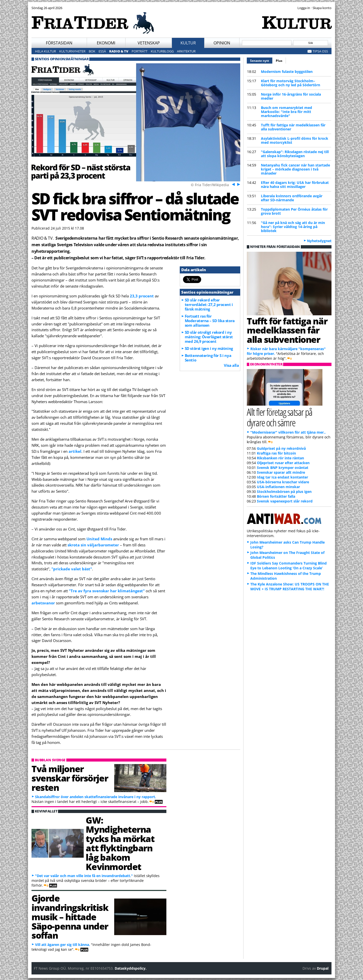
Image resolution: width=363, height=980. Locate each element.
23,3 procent (142, 296)
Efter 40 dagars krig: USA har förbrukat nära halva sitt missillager (295, 185)
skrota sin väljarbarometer (93, 545)
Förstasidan (59, 43)
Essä (102, 51)
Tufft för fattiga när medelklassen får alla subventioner (293, 127)
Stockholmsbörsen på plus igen (284, 492)
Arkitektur (186, 51)
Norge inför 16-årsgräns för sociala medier (291, 96)
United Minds (99, 539)
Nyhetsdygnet (319, 241)
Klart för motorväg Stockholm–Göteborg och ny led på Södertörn (291, 83)
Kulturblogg (162, 51)
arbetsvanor (43, 603)
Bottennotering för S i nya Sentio (208, 358)
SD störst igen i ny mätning (209, 348)
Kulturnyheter (72, 51)
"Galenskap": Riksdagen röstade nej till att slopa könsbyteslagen (295, 154)
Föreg (233, 184)
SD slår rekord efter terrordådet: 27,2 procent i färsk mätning (209, 304)
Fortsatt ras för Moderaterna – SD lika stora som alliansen (210, 321)
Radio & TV (119, 51)
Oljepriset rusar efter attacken (283, 463)
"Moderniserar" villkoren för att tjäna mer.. (288, 432)
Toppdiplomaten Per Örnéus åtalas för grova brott (294, 211)
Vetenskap (149, 43)
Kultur (188, 43)
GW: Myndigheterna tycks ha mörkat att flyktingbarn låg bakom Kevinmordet (120, 843)
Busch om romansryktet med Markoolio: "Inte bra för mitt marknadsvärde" (286, 112)
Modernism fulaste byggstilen (287, 72)
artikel (75, 451)
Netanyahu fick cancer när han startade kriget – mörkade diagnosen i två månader (295, 169)
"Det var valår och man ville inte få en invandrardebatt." (84, 876)
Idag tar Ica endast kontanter (282, 477)
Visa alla (231, 365)
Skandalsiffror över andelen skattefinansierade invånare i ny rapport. (96, 797)
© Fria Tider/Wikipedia (210, 185)
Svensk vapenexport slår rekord (285, 501)
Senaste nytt (261, 60)
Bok (92, 51)
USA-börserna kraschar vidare (283, 482)
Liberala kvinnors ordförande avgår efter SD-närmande (292, 198)
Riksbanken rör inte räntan (280, 458)
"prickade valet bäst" (72, 569)
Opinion (222, 43)
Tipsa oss (320, 51)
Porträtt (140, 51)
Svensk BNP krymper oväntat (283, 468)
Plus (279, 61)
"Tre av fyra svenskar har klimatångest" (107, 591)
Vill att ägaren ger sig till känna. (63, 945)
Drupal (323, 968)
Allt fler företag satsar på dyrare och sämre (280, 417)
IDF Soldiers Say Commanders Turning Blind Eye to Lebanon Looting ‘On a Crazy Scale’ (289, 566)
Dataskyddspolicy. (131, 968)
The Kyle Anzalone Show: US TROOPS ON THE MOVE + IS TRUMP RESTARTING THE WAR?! (290, 586)
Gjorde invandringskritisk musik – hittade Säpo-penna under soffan (70, 917)
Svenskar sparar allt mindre (281, 472)
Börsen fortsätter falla (276, 496)
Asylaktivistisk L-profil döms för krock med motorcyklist (295, 140)
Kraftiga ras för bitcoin (276, 453)
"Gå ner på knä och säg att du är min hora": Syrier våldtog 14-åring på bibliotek (293, 227)
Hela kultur (46, 51)
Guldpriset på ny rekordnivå (281, 448)
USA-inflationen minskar (278, 487)
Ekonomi (106, 43)
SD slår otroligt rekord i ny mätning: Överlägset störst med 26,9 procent (209, 337)
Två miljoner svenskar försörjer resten (70, 778)
